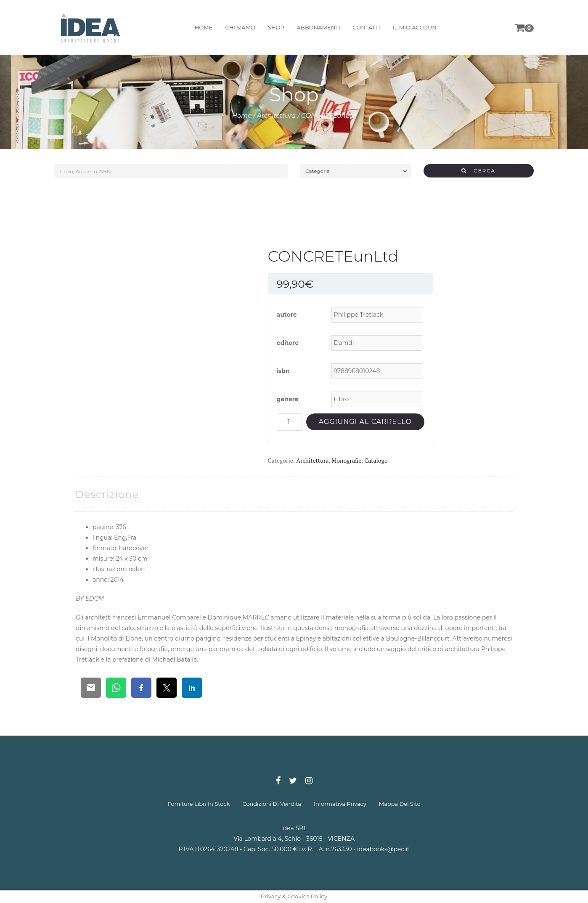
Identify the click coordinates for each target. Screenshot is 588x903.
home (203, 27)
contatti (366, 27)
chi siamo (240, 27)
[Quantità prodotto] (289, 422)
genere (288, 399)
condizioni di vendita (272, 804)
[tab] (107, 494)
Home (242, 115)
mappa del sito (400, 804)
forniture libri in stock (199, 804)
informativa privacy (340, 804)
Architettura (276, 115)
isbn (283, 371)
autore (287, 315)
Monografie (346, 460)
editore (288, 343)
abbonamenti (318, 27)
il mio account (416, 27)
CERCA (478, 171)
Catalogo (376, 460)
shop (275, 27)
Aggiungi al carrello (365, 422)
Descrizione (107, 494)
